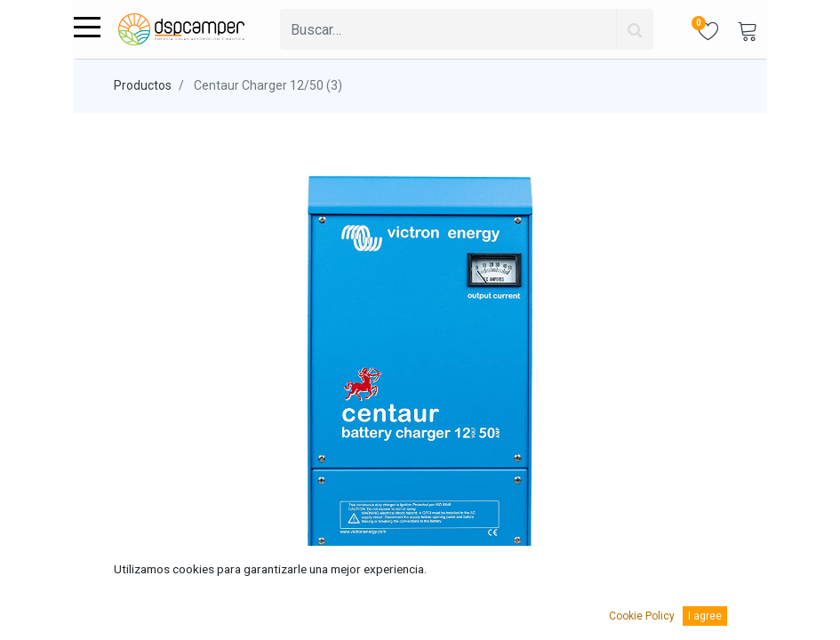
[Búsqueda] (635, 29)
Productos (143, 85)
